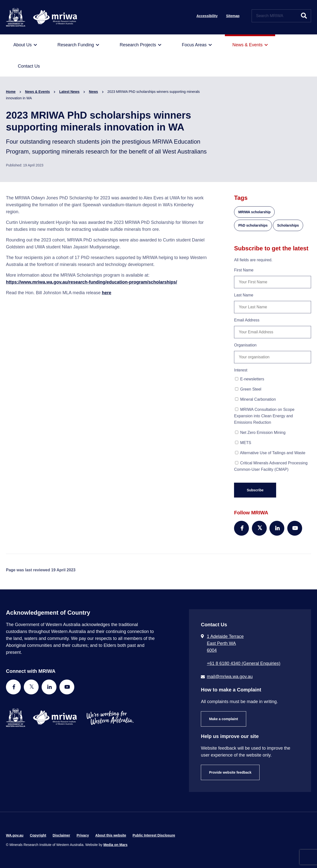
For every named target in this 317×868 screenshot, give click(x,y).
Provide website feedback (230, 772)
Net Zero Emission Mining (260, 433)
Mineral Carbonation (255, 399)
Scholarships (288, 225)
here (106, 293)
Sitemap (233, 16)
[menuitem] (25, 45)
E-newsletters (250, 379)
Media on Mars (115, 845)
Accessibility (207, 16)
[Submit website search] (304, 16)
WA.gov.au (15, 835)
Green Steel (248, 389)
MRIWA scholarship (254, 212)
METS (243, 443)
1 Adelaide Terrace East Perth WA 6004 (225, 643)
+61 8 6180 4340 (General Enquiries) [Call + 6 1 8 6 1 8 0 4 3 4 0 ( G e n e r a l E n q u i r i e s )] (244, 663)
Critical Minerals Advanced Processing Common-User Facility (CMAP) (271, 466)
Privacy (83, 835)
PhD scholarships (253, 225)
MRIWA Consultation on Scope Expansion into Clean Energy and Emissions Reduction (264, 416)
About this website (111, 835)
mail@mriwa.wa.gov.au (230, 677)
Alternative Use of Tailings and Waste (270, 453)
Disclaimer (61, 835)
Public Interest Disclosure (154, 835)
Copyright (38, 835)
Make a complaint (224, 719)
